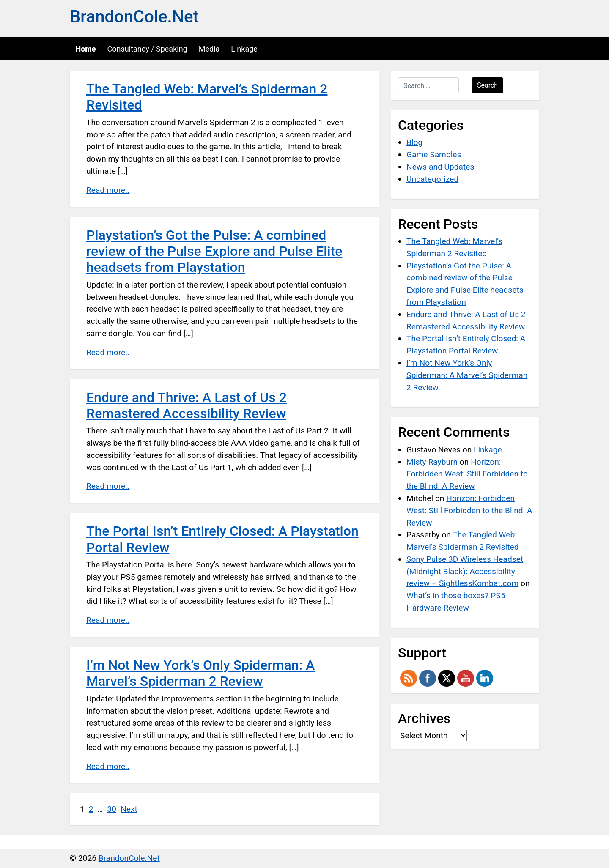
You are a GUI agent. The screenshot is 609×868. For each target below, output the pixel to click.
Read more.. (108, 190)
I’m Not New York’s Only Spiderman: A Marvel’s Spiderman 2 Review (200, 673)
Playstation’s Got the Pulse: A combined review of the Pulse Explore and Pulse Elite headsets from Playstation (214, 251)
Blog (414, 142)
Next (129, 809)
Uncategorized (432, 179)
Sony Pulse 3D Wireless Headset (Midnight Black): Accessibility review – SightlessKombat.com (465, 571)
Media (209, 49)
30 (112, 809)
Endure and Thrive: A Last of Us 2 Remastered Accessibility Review (187, 405)
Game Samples (434, 155)
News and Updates (440, 167)
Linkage (244, 49)
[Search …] (428, 85)
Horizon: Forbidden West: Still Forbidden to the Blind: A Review (467, 474)
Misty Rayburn (432, 462)
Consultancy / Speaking (147, 49)
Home (86, 49)
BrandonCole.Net (134, 17)
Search (487, 85)
